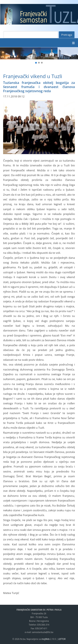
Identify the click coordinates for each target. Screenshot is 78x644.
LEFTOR (62, 639)
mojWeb (46, 639)
